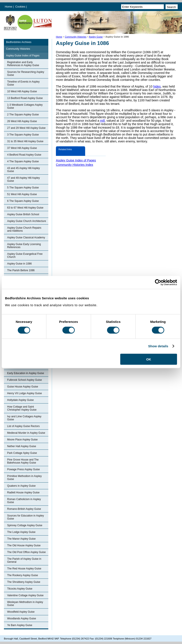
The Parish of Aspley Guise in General (24, 560)
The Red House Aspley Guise (24, 569)
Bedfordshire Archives (19, 42)
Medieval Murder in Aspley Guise (26, 433)
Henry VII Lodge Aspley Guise (24, 393)
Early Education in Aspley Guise (26, 373)
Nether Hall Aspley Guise (22, 446)
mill (102, 121)
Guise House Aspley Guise (23, 387)
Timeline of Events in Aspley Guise (23, 83)
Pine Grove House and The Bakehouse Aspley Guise (23, 461)
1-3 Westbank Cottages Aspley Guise (25, 106)
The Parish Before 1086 (21, 270)
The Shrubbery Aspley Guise (24, 582)
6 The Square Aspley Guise (23, 201)
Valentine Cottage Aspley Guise (25, 595)
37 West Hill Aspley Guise (22, 148)
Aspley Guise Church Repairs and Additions (24, 229)
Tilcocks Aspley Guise (20, 589)
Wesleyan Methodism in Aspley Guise (25, 604)
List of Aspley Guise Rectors (23, 426)
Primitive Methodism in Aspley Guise (24, 478)
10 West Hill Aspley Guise (22, 91)
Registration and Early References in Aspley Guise (23, 64)
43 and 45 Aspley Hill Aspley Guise (24, 170)
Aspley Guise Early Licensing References (24, 246)
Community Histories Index (75, 165)
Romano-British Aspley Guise (24, 509)
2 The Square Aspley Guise (23, 115)
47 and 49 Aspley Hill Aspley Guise (24, 179)
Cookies (21, 7)
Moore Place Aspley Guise (22, 440)
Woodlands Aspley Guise (22, 618)
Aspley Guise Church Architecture (27, 221)
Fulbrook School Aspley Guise (24, 380)
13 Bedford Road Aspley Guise (25, 98)
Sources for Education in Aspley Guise (25, 517)
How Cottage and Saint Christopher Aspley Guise (22, 408)
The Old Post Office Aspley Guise (26, 552)
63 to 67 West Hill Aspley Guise (25, 208)
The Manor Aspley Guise (21, 539)
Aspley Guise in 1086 (19, 264)
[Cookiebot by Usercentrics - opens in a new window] (158, 282)
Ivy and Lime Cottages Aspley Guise (24, 418)
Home (8, 7)
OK (149, 359)
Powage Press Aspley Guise (24, 469)
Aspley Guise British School (23, 214)
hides (157, 86)
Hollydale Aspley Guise (20, 400)
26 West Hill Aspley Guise (22, 121)
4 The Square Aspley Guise (23, 161)
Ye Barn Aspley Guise (20, 625)
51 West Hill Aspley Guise (22, 194)
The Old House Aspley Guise (24, 545)
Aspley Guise (96, 37)
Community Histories (76, 37)
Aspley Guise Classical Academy (26, 238)
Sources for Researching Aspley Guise (26, 73)
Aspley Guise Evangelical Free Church (25, 255)
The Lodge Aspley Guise (21, 532)
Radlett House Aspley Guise (23, 493)
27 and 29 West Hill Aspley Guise (26, 128)
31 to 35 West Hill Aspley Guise (25, 141)
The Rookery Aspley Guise (23, 575)
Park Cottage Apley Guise (22, 453)
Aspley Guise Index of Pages (23, 56)
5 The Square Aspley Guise (23, 188)
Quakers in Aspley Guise (21, 486)
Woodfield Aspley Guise (21, 612)
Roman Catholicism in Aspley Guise (24, 501)
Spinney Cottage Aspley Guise (25, 525)
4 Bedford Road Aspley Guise (24, 155)
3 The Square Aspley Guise (23, 135)
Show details (158, 346)
